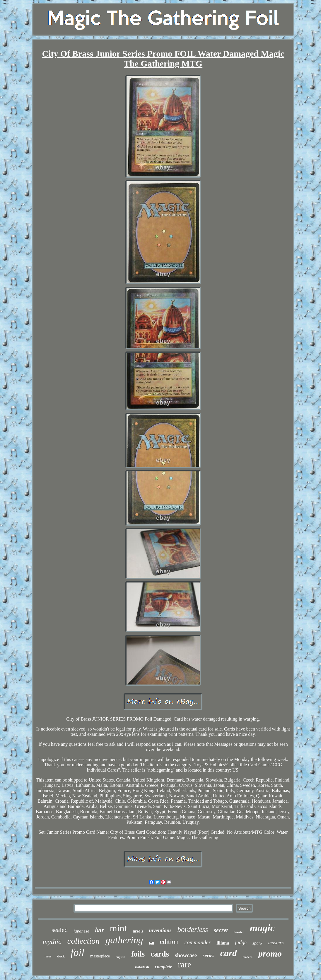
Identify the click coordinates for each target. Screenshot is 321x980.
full (151, 943)
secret (221, 930)
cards (160, 954)
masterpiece (100, 956)
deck (61, 956)
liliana (223, 943)
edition (169, 942)
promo (270, 953)
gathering (124, 940)
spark (257, 943)
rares (48, 956)
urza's (138, 931)
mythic (52, 942)
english (121, 957)
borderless (193, 929)
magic (262, 928)
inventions (160, 930)
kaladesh (142, 967)
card (229, 953)
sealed (60, 930)
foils (138, 954)
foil (77, 953)
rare (185, 964)
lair (99, 930)
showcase (186, 955)
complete (164, 967)
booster (239, 932)
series (209, 956)
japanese (81, 931)
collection (83, 941)
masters (276, 943)
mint (118, 928)
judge (241, 942)
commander (198, 942)
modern (248, 957)
